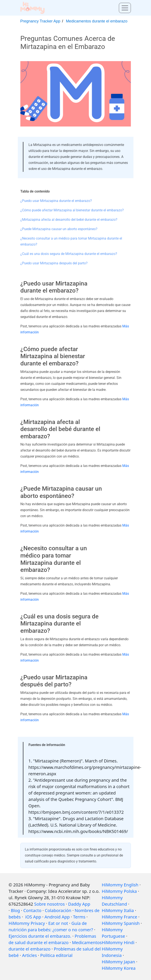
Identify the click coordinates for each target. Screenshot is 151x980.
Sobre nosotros (50, 904)
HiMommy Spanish (121, 923)
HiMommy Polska (119, 891)
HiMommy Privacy (27, 923)
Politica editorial (56, 955)
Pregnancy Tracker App (40, 21)
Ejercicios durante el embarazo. (40, 936)
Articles (29, 955)
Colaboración (58, 910)
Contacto (32, 910)
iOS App (33, 917)
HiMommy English (120, 885)
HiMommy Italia (118, 910)
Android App (57, 917)
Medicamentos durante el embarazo (97, 21)
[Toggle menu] (125, 8)
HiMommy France (120, 917)
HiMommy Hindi (118, 942)
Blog (16, 910)
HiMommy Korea (119, 968)
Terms (79, 917)
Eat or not (58, 923)
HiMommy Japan (118, 962)
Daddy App (79, 904)
